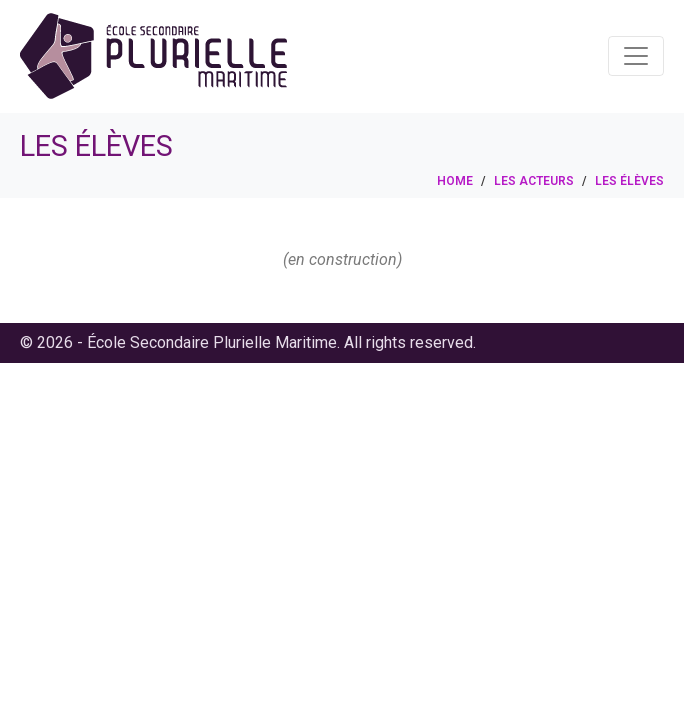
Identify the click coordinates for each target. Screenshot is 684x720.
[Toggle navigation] (636, 56)
